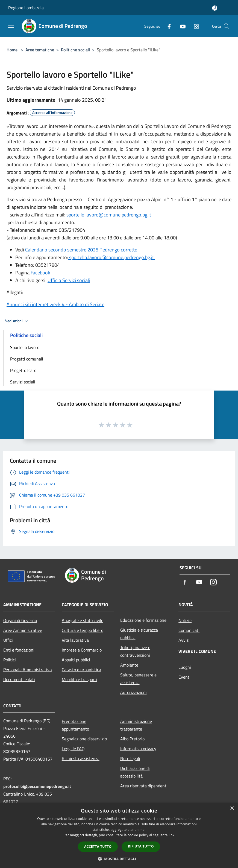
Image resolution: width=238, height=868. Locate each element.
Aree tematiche (40, 50)
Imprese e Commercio (82, 650)
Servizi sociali (23, 382)
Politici (10, 660)
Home (12, 50)
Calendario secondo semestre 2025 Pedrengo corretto (81, 250)
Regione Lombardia (26, 8)
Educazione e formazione (143, 620)
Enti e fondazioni (19, 650)
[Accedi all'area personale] (215, 8)
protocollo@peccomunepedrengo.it (37, 786)
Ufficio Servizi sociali (69, 280)
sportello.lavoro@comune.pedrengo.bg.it (109, 215)
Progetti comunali (27, 359)
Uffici (8, 640)
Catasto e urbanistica (81, 670)
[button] (119, 859)
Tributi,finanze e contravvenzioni (135, 651)
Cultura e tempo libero (83, 630)
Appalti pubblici (76, 660)
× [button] (232, 809)
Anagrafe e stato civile (83, 620)
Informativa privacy (138, 749)
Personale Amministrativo (27, 670)
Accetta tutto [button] (98, 847)
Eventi (184, 677)
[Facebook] (167, 26)
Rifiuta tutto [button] (141, 846)
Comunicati (189, 630)
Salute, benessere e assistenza (138, 679)
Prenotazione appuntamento (75, 725)
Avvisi (184, 640)
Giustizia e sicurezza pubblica (139, 634)
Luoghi (185, 667)
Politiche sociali (75, 50)
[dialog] (119, 835)
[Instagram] (194, 26)
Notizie (185, 620)
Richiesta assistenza (81, 758)
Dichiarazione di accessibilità (135, 772)
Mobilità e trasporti (80, 679)
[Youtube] (181, 26)
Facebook (40, 273)
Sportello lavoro (25, 347)
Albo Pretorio (132, 739)
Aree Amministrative (23, 630)
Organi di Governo (20, 620)
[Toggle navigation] (11, 26)
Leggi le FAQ (73, 749)
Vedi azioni (17, 321)
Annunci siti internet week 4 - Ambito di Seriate (55, 304)
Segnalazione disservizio (84, 739)
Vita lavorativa (75, 640)
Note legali (130, 758)
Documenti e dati (19, 679)
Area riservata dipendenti (144, 786)
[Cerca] (227, 26)
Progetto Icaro (23, 370)
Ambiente (129, 665)
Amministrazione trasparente (136, 725)
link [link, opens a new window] (171, 835)
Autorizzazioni (133, 692)
